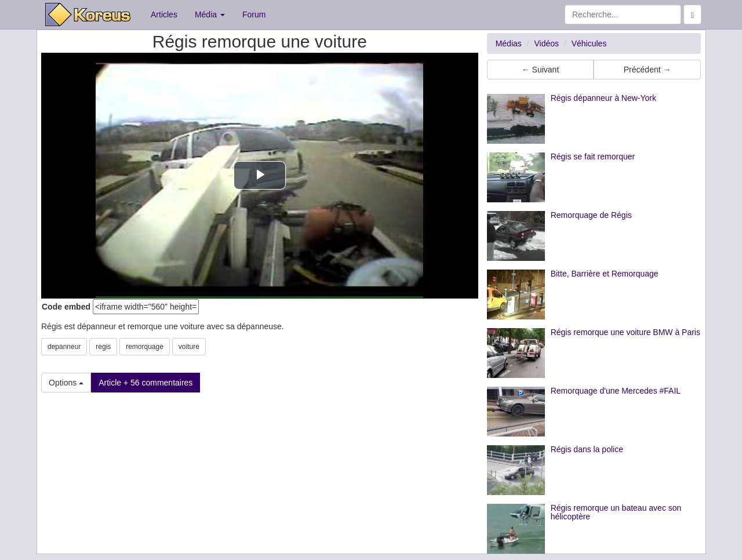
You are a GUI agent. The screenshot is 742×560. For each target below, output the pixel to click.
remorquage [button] (145, 347)
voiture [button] (189, 347)
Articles (164, 14)
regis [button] (103, 347)
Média (210, 14)
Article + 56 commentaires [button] (146, 383)
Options (66, 383)
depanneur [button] (64, 347)
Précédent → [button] (648, 70)
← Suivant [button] (541, 70)
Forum (254, 14)
